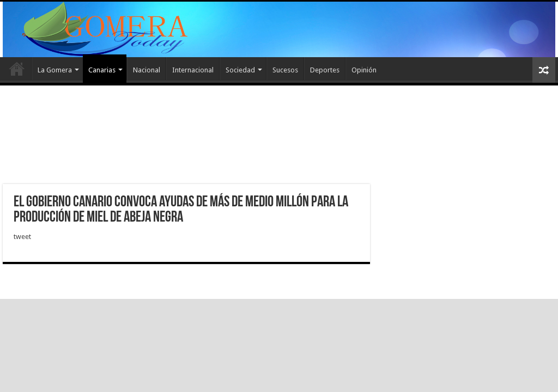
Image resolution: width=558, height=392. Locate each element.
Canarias (102, 70)
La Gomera (55, 70)
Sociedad (240, 70)
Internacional (193, 70)
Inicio (17, 69)
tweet (22, 237)
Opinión (364, 70)
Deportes (325, 70)
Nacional (147, 70)
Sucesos (285, 70)
